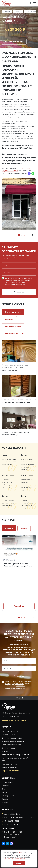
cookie (20, 852)
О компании (7, 782)
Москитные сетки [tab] (13, 326)
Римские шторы (9, 735)
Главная (7, 11)
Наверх (18, 698)
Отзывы (5, 799)
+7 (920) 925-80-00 (10, 171)
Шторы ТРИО (8, 751)
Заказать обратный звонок (14, 720)
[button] (32, 235)
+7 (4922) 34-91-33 (27, 168)
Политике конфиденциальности (15, 859)
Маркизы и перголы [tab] (14, 333)
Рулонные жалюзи (10, 731)
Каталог (18, 11)
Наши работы (8, 796)
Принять (19, 863)
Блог (4, 789)
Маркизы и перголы (11, 771)
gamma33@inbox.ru (13, 814)
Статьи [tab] (24, 528)
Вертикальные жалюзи (12, 745)
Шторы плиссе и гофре (12, 738)
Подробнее (19, 606)
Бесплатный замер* (14, 42)
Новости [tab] (9, 528)
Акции (5, 792)
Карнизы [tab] (9, 319)
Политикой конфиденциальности (18, 279)
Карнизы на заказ (9, 764)
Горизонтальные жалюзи (13, 741)
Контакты (6, 802)
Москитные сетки (9, 767)
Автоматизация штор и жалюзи (16, 755)
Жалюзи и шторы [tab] (13, 312)
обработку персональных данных (15, 284)
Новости (5, 786)
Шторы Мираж (8, 748)
